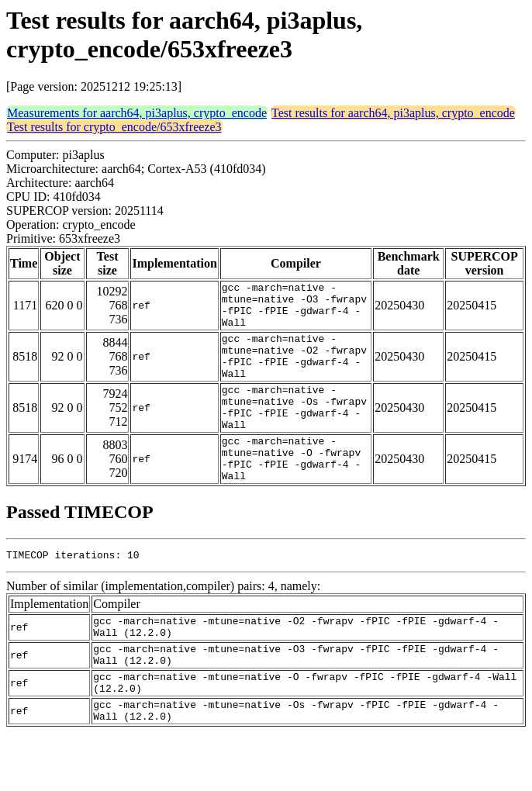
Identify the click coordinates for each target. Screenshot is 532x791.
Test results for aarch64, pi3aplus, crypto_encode (393, 113)
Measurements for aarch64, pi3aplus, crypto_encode (137, 113)
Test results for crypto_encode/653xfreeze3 (114, 127)
